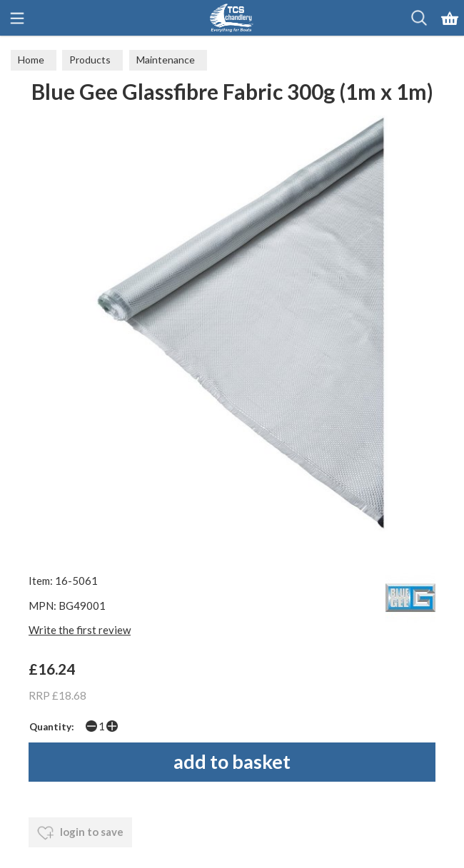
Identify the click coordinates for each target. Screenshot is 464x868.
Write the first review (80, 630)
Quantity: (52, 727)
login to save (80, 833)
